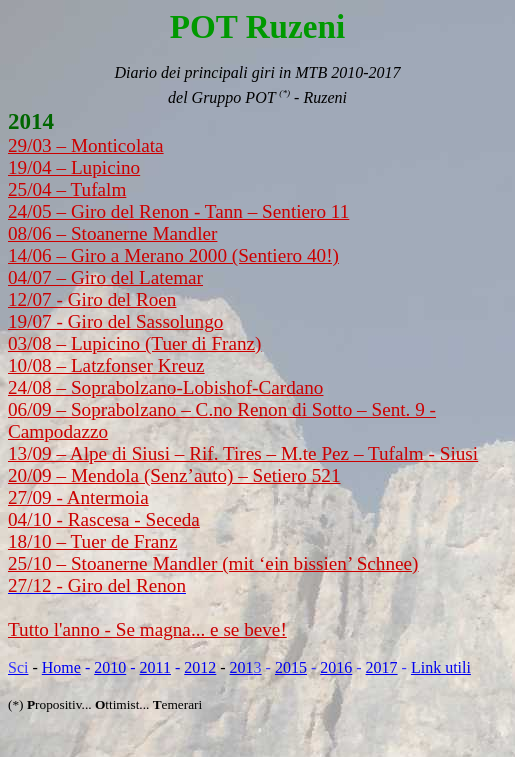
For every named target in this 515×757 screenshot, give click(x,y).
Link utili (441, 667)
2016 (336, 667)
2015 (291, 667)
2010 (110, 667)
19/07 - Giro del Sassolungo (115, 321)
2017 (382, 667)
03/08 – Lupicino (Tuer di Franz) (135, 343)
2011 (155, 667)
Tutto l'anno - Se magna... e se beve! (147, 629)
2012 (200, 667)
